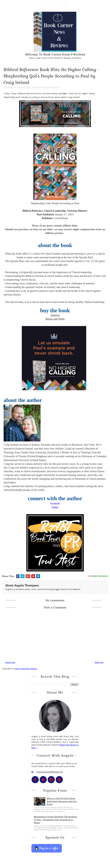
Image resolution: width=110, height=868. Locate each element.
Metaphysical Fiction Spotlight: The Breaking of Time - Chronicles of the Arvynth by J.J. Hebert (55, 820)
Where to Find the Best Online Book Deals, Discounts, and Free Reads (62, 801)
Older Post (99, 662)
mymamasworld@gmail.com (50, 772)
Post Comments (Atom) (26, 669)
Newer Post (10, 662)
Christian (46, 87)
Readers (55, 87)
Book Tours (36, 87)
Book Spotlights (24, 87)
